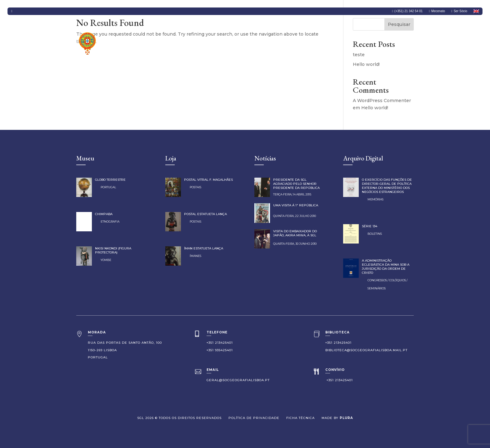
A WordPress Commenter (382, 101)
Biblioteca (231, 39)
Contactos (390, 39)
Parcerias (359, 39)
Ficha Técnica (300, 418)
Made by (337, 418)
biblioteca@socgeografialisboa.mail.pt (366, 350)
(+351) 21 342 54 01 (408, 11)
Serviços (324, 39)
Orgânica (195, 39)
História (118, 39)
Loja (261, 39)
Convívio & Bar (290, 39)
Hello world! (375, 108)
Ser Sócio (460, 11)
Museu (141, 39)
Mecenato (438, 11)
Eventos (168, 39)
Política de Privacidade (254, 418)
